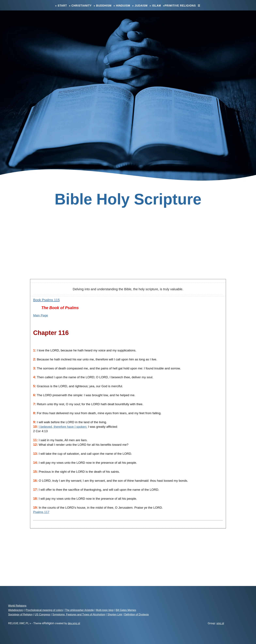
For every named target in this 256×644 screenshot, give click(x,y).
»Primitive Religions (179, 6)
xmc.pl (220, 623)
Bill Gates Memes (126, 610)
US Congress (42, 614)
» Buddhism (103, 6)
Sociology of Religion (20, 614)
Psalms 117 (41, 512)
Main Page (41, 315)
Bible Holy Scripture (128, 199)
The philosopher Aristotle (79, 610)
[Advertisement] (128, 251)
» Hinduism (122, 6)
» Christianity (80, 6)
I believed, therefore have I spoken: (63, 427)
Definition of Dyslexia (136, 614)
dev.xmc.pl (74, 623)
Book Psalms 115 (46, 300)
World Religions (17, 606)
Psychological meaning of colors (44, 610)
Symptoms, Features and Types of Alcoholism (79, 614)
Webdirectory (16, 610)
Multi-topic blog (105, 610)
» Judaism (140, 6)
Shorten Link (115, 614)
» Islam (155, 6)
